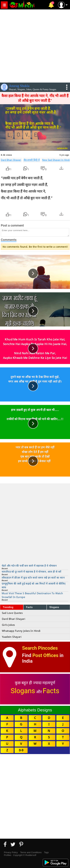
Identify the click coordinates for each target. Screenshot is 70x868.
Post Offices (45, 655)
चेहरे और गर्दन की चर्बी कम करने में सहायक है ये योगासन (29, 566)
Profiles (8, 855)
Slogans (54, 607)
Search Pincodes (40, 648)
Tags (46, 852)
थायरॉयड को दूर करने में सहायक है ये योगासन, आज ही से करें (31, 572)
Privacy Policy (11, 852)
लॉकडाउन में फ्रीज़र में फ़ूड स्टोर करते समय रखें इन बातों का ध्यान (33, 578)
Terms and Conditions (31, 852)
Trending (8, 607)
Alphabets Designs (35, 710)
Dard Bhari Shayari (11, 160)
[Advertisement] (35, 45)
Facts (29, 607)
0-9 (21, 750)
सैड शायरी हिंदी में (32, 160)
